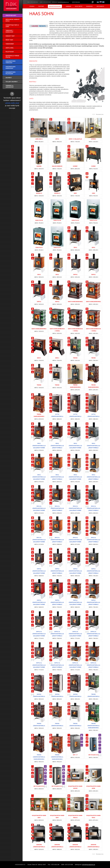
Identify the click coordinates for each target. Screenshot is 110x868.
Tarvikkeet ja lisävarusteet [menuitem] (10, 86)
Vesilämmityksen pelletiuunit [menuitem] (10, 73)
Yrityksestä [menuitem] (100, 6)
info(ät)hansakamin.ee (63, 2)
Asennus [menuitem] (68, 6)
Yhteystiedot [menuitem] (100, 11)
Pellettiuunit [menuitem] (10, 52)
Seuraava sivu (100, 114)
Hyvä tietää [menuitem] (79, 6)
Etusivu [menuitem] (32, 6)
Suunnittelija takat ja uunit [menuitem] (12, 26)
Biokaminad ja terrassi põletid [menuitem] (12, 56)
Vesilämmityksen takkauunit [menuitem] (10, 62)
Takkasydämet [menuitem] (10, 44)
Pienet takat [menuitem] (9, 40)
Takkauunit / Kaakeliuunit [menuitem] (9, 31)
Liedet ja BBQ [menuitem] (9, 48)
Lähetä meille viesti (12, 103)
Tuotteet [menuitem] (41, 6)
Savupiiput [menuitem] (9, 78)
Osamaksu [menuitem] (89, 6)
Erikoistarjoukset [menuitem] (55, 6)
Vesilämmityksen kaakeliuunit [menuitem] (10, 67)
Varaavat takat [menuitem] (10, 36)
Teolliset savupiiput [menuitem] (12, 82)
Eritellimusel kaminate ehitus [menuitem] (12, 20)
